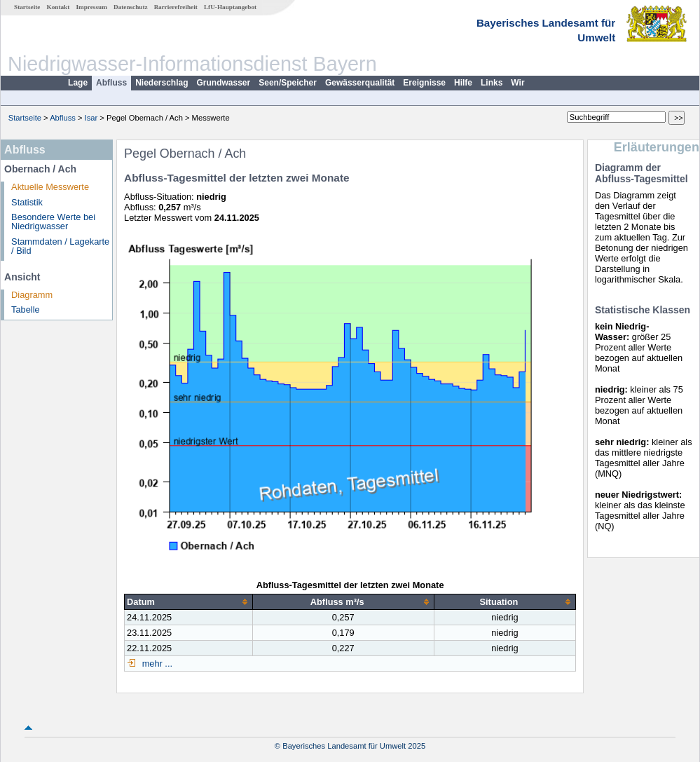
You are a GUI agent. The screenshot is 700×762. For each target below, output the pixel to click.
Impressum (92, 7)
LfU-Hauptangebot (230, 7)
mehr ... (156, 664)
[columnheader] (189, 601)
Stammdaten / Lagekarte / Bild (60, 246)
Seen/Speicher (288, 83)
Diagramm (32, 295)
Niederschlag (162, 83)
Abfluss (111, 83)
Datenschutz (131, 7)
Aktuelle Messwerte (50, 187)
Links (492, 83)
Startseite (27, 7)
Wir (517, 83)
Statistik (27, 202)
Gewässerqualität (360, 83)
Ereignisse (424, 83)
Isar (91, 118)
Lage (78, 83)
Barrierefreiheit (176, 7)
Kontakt (59, 7)
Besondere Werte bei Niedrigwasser (53, 222)
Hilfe (463, 83)
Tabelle (26, 309)
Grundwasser (224, 83)
